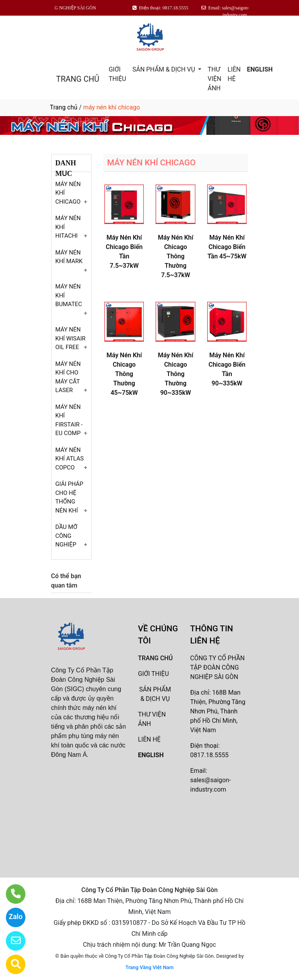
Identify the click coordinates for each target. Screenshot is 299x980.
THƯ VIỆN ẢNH (214, 79)
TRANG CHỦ (78, 79)
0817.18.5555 (209, 755)
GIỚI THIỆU (117, 74)
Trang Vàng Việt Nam (149, 967)
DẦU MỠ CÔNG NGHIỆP (66, 536)
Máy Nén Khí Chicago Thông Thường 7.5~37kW (176, 256)
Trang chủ (64, 107)
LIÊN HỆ (234, 74)
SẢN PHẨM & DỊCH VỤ (165, 69)
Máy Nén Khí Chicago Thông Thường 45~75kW (124, 374)
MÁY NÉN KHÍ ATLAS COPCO (70, 459)
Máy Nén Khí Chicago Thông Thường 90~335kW (176, 374)
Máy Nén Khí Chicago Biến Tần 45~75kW (227, 247)
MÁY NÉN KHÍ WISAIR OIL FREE (71, 338)
